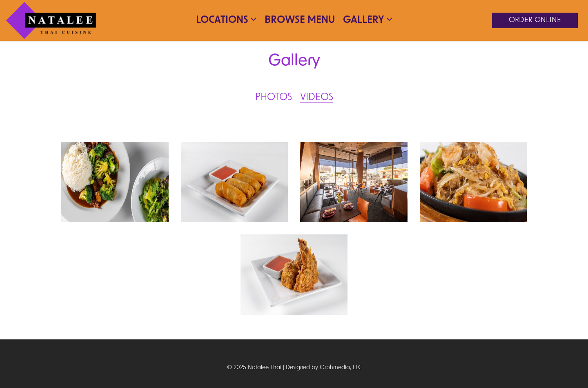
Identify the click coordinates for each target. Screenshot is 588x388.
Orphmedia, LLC (341, 368)
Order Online (535, 20)
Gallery (368, 20)
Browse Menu (300, 20)
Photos (274, 98)
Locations (226, 20)
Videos (317, 98)
